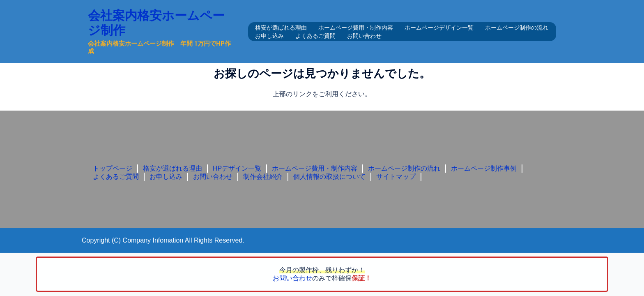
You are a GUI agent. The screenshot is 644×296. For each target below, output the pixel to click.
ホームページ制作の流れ (517, 28)
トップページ (113, 168)
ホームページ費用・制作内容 (356, 28)
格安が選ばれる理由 (281, 28)
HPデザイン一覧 (237, 168)
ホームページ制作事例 (484, 168)
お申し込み (269, 36)
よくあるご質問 (315, 36)
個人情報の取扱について (329, 177)
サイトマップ (396, 177)
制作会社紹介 (263, 177)
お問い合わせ (364, 36)
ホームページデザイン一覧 (439, 28)
